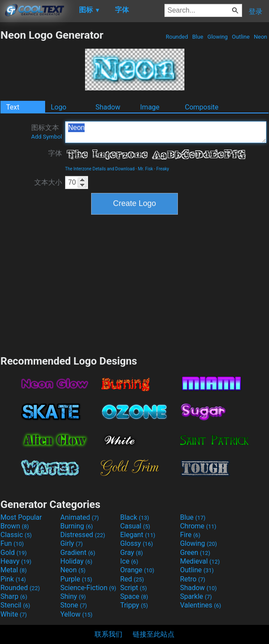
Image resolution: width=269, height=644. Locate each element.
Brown (15, 526)
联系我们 (108, 634)
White (14, 614)
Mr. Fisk (146, 169)
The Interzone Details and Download (100, 169)
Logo (59, 107)
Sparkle (196, 596)
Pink (13, 579)
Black (135, 517)
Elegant (138, 535)
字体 (55, 153)
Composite (202, 107)
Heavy (16, 561)
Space (134, 596)
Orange (137, 570)
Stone (74, 605)
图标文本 (47, 132)
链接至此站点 (154, 634)
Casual (135, 526)
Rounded (177, 37)
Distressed (83, 535)
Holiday (76, 561)
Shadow (108, 107)
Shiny (73, 596)
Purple (76, 579)
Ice (129, 561)
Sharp (14, 596)
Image (150, 107)
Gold (14, 553)
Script (134, 588)
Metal (14, 570)
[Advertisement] (134, 284)
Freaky (162, 169)
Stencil (15, 605)
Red (132, 579)
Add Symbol (47, 137)
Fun (12, 543)
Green (195, 553)
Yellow (76, 614)
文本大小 (48, 182)
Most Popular (21, 517)
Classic (16, 535)
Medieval (200, 561)
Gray (131, 553)
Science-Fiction (88, 588)
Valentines (201, 605)
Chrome (198, 526)
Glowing (218, 37)
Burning (77, 526)
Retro (193, 579)
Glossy (137, 543)
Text (13, 107)
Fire (190, 535)
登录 (256, 12)
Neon (261, 37)
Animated (80, 517)
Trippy (134, 605)
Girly (72, 543)
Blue (198, 37)
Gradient (78, 553)
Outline (241, 37)
